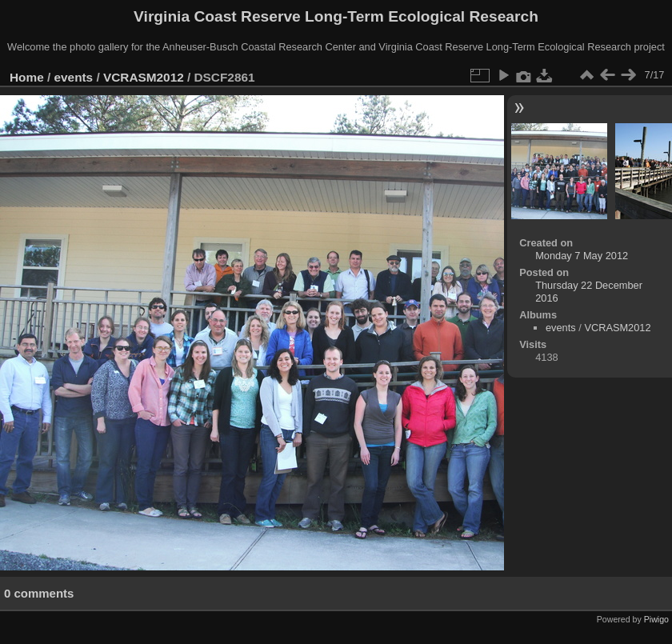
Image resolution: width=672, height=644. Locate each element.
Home (27, 77)
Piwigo (656, 619)
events (74, 77)
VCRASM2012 (144, 77)
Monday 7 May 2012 (582, 256)
